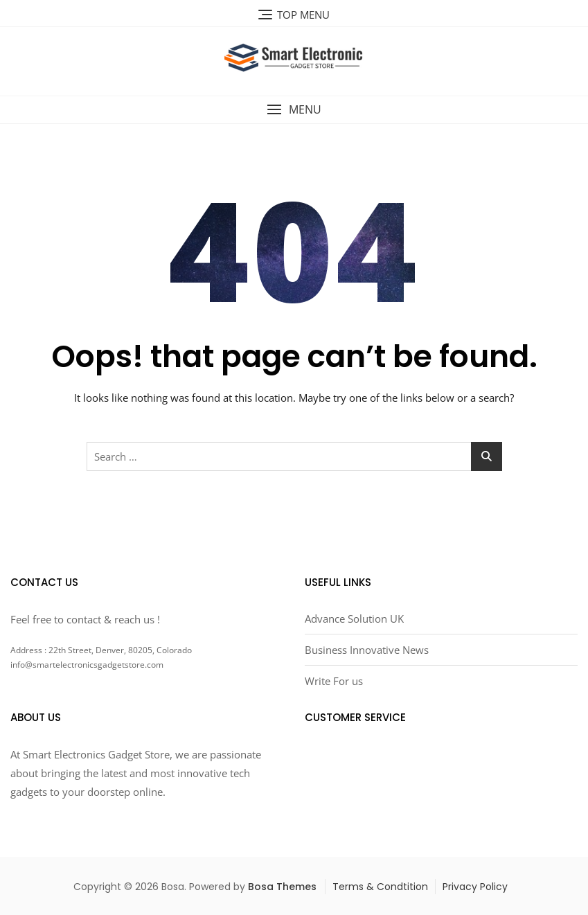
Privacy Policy (475, 887)
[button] (294, 110)
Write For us (334, 681)
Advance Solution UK (354, 619)
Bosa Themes (282, 887)
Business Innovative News (367, 650)
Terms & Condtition (380, 887)
